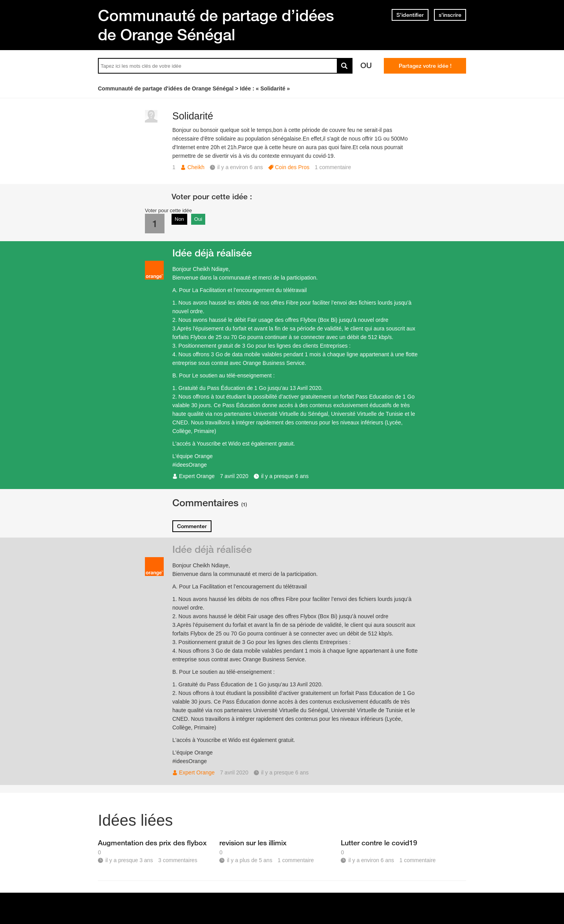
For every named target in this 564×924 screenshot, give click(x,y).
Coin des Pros (292, 167)
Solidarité (193, 116)
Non (179, 219)
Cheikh (196, 167)
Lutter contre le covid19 (379, 843)
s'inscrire (450, 15)
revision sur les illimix (253, 843)
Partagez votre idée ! (425, 66)
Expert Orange (197, 476)
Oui (198, 219)
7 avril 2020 (234, 476)
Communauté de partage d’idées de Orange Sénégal (216, 25)
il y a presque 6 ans (285, 476)
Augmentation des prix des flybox (152, 843)
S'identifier (410, 15)
